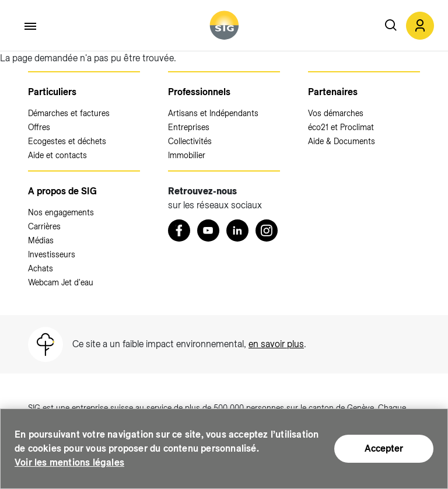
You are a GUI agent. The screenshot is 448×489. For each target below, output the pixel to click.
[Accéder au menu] (31, 26)
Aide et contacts (57, 155)
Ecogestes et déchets (67, 141)
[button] (420, 26)
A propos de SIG (62, 191)
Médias (41, 240)
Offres (39, 127)
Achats (41, 268)
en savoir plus (276, 344)
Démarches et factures (69, 113)
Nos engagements (61, 212)
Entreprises (189, 127)
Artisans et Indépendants (213, 113)
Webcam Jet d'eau (61, 282)
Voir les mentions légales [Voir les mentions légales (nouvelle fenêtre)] (69, 462)
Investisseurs (52, 254)
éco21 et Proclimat (341, 127)
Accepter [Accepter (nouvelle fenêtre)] (384, 448)
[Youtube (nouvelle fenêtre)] (208, 230)
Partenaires (333, 92)
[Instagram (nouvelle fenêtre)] (267, 230)
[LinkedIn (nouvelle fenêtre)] (237, 230)
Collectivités (190, 141)
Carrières (44, 226)
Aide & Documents (342, 141)
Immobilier (187, 155)
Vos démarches (336, 113)
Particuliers (52, 92)
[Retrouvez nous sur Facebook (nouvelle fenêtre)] (179, 230)
